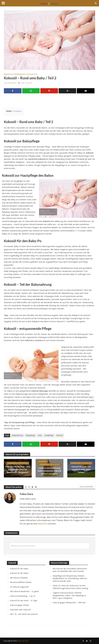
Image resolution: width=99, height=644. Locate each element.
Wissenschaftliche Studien (21, 582)
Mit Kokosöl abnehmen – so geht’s (25, 591)
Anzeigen (17, 111)
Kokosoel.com (23, 641)
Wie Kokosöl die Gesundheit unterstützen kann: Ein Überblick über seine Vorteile (70, 570)
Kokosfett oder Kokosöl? (20, 610)
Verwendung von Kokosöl (26, 74)
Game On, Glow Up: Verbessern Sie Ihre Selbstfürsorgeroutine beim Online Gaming (70, 587)
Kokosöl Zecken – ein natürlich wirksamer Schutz (81, 469)
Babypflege (9, 74)
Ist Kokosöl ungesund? (19, 587)
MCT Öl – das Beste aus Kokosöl (24, 614)
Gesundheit (43, 462)
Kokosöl (60, 435)
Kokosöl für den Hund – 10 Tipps (24, 600)
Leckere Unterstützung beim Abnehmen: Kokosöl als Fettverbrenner (49, 471)
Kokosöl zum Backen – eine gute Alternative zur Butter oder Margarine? (18, 469)
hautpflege (49, 435)
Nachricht (42, 524)
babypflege (30, 435)
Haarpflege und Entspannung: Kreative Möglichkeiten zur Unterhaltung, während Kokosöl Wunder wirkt (70, 578)
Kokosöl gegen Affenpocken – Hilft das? (69, 603)
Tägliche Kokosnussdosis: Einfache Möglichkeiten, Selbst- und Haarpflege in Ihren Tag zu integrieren (69, 595)
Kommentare (11, 83)
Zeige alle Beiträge (86, 487)
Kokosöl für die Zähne (19, 573)
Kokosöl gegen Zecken (20, 605)
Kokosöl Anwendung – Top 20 (23, 596)
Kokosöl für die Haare (19, 569)
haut (40, 435)
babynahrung (17, 435)
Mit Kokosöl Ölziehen (19, 578)
